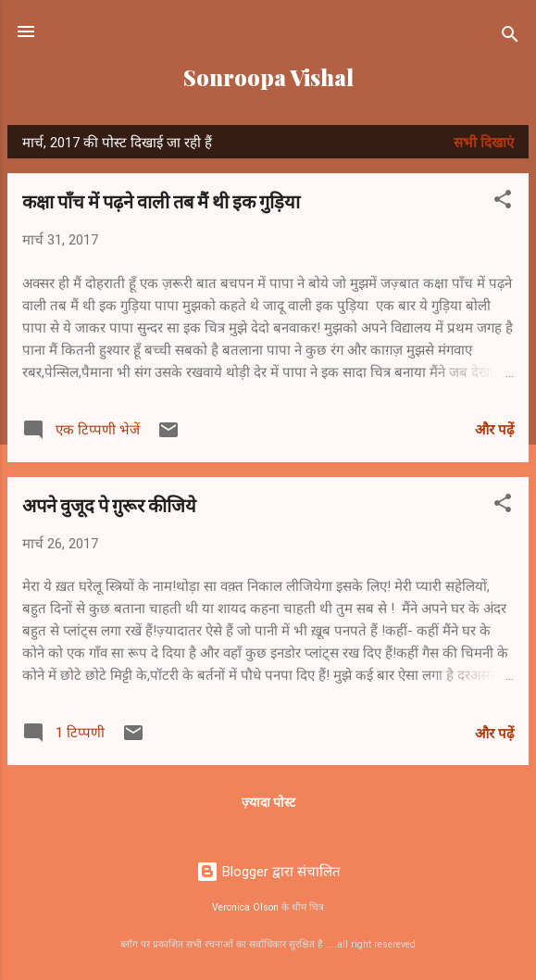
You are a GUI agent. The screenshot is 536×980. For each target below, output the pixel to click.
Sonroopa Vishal (268, 77)
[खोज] (510, 38)
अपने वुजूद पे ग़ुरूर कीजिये (109, 504)
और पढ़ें (494, 430)
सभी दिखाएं (484, 143)
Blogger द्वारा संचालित (268, 872)
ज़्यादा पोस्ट (268, 802)
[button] (503, 202)
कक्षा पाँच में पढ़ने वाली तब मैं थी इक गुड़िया (161, 201)
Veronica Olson (245, 907)
